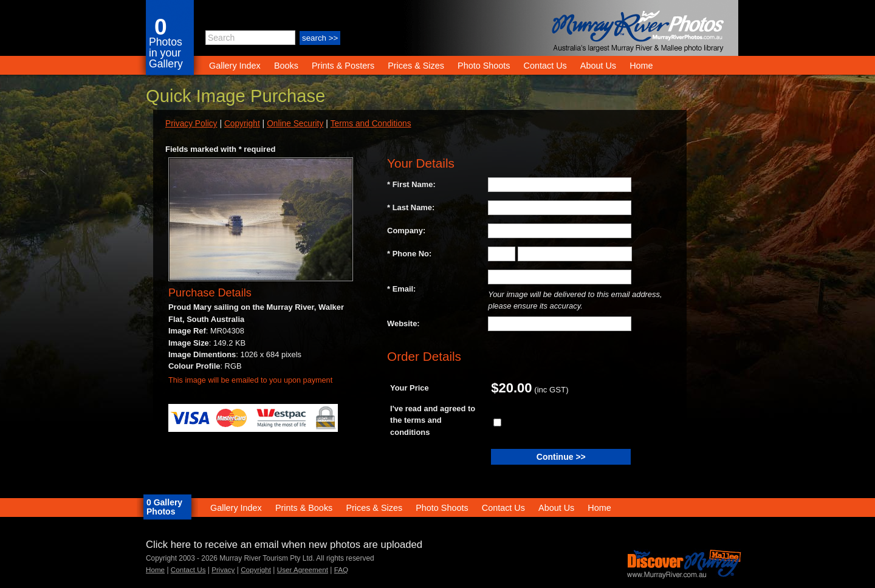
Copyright (242, 124)
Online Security (295, 124)
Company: (406, 231)
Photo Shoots (484, 66)
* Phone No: (409, 254)
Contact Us (545, 66)
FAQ (341, 569)
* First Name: (411, 184)
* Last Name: (411, 207)
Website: (403, 323)
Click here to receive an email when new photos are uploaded (284, 545)
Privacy (223, 569)
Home (641, 66)
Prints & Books (304, 508)
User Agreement (303, 569)
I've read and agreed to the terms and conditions (433, 420)
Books (286, 66)
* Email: (401, 289)
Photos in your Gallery (166, 53)
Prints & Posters (344, 66)
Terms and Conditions (371, 124)
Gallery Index (235, 66)
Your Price (410, 388)
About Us (598, 66)
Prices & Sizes (416, 66)
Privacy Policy (191, 124)
